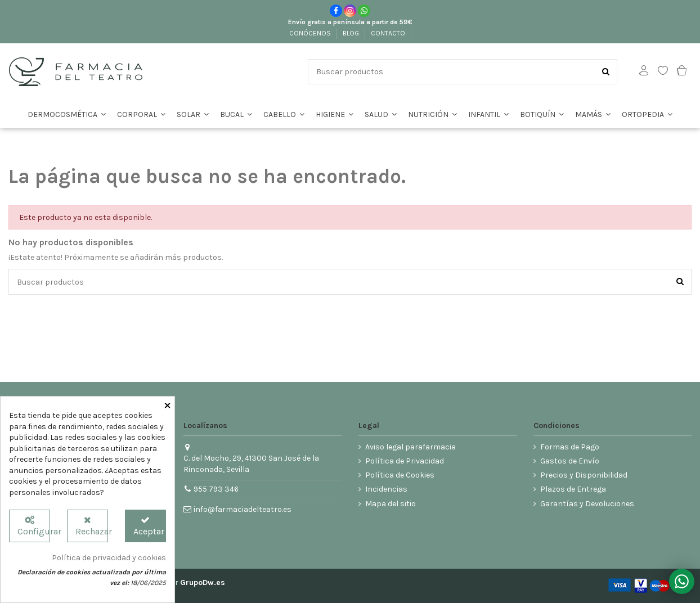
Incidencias (386, 489)
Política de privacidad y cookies (109, 558)
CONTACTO (389, 33)
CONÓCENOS (311, 33)
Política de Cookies (400, 475)
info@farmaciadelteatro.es (243, 509)
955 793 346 (216, 489)
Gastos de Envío (570, 461)
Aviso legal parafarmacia (410, 447)
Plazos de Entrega (573, 489)
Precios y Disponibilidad (584, 475)
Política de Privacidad (405, 461)
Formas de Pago (570, 447)
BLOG (352, 33)
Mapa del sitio (391, 504)
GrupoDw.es (203, 582)
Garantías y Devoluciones (587, 504)
